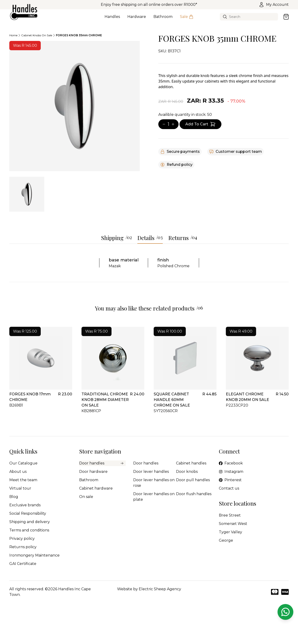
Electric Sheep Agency (160, 589)
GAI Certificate (23, 564)
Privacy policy (22, 539)
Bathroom (163, 19)
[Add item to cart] (200, 124)
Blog (14, 497)
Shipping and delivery (30, 522)
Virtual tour (20, 488)
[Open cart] (286, 17)
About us (18, 472)
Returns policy (23, 547)
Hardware (137, 19)
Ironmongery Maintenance (34, 555)
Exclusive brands (25, 505)
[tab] (27, 194)
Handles (112, 19)
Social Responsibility (28, 513)
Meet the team (23, 480)
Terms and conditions (29, 530)
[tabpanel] (74, 106)
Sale (187, 19)
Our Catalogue (23, 463)
